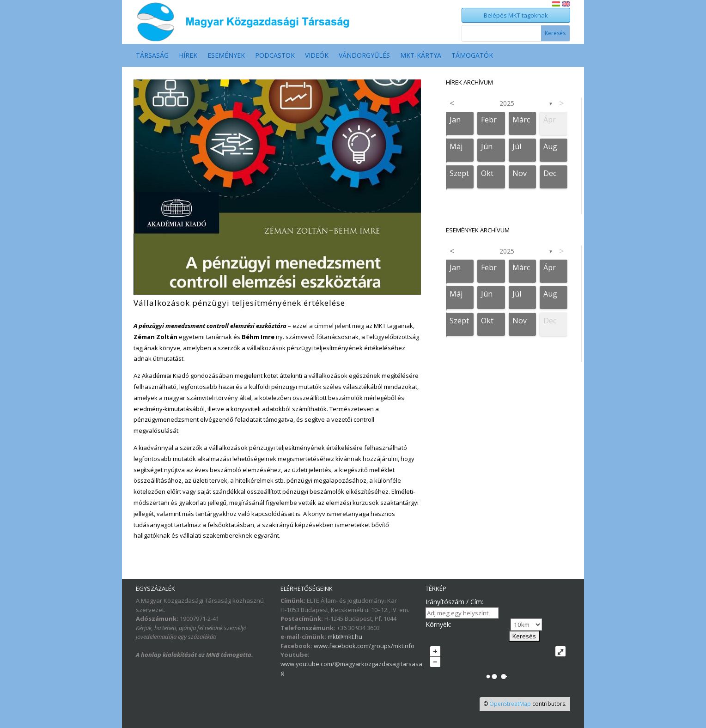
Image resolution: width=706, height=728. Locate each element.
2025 (507, 103)
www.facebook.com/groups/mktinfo (364, 646)
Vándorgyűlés (364, 56)
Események (226, 56)
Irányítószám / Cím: (454, 602)
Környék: (438, 624)
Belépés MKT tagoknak (516, 15)
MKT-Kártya (421, 56)
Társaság (152, 56)
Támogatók (472, 56)
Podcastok (275, 56)
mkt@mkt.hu (345, 637)
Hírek (188, 56)
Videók (317, 56)
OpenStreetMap (510, 704)
